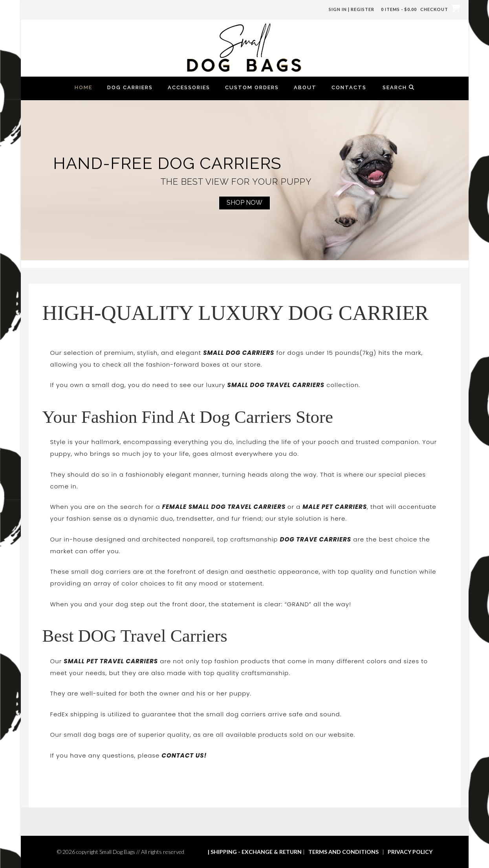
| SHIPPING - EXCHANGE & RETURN (255, 852)
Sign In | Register (352, 9)
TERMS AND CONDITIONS (343, 852)
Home (83, 87)
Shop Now (244, 203)
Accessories (189, 87)
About (305, 87)
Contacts (349, 87)
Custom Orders (252, 87)
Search (399, 87)
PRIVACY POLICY (410, 852)
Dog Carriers (130, 87)
